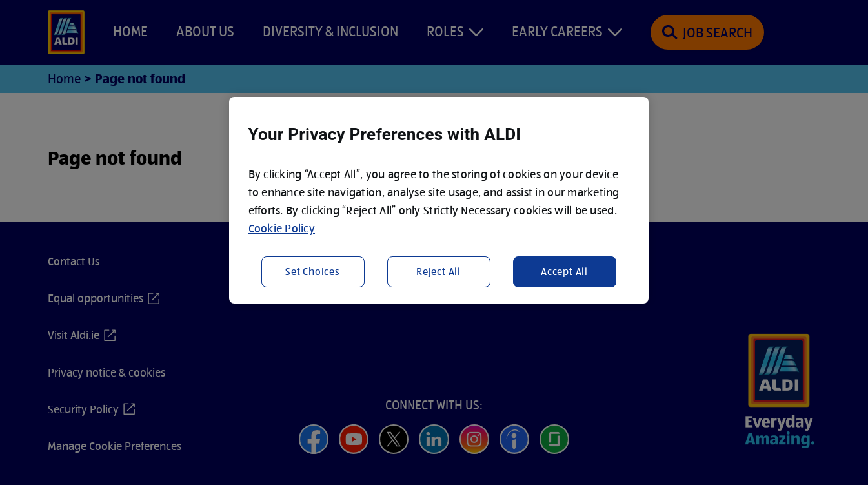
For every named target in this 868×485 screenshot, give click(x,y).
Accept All (564, 272)
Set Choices (313, 272)
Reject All (439, 272)
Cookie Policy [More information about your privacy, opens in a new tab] (282, 228)
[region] (439, 200)
